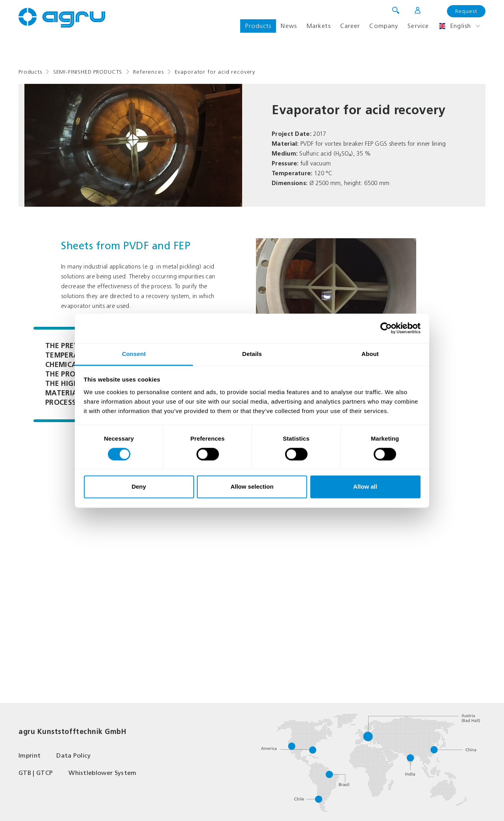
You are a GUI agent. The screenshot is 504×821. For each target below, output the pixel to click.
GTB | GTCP (36, 773)
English (455, 26)
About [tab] (370, 354)
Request (466, 11)
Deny (139, 487)
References (148, 72)
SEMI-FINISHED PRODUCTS (88, 72)
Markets (319, 26)
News (289, 26)
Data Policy (74, 755)
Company (384, 26)
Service (418, 26)
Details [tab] (252, 354)
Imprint (30, 755)
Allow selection (252, 487)
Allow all (365, 487)
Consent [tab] (134, 354)
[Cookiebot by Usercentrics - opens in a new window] (386, 328)
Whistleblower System (102, 773)
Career (350, 26)
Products (258, 26)
